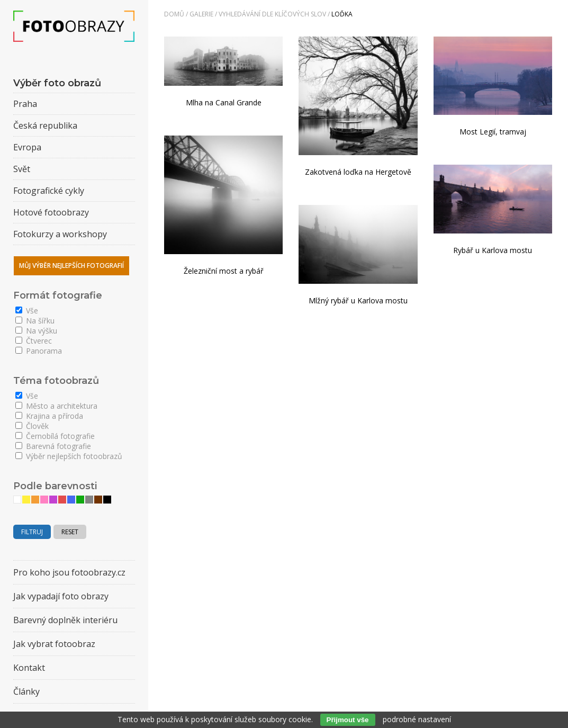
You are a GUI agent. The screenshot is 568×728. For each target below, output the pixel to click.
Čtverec (34, 341)
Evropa (27, 147)
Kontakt (29, 668)
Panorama (39, 351)
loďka (342, 14)
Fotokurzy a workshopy (60, 234)
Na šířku (35, 321)
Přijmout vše (348, 720)
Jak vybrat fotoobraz (54, 644)
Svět (22, 169)
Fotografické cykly (49, 191)
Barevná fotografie (53, 446)
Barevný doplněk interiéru (65, 620)
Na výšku (36, 331)
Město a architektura (56, 406)
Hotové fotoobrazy (51, 212)
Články (26, 691)
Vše (27, 311)
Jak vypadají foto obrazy (61, 596)
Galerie (201, 14)
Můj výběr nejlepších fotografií (71, 266)
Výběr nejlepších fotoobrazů (69, 456)
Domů (174, 14)
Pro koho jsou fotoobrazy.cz (69, 572)
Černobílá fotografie (55, 436)
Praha (25, 104)
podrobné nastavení (417, 719)
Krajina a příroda (49, 416)
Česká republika (45, 125)
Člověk (32, 426)
